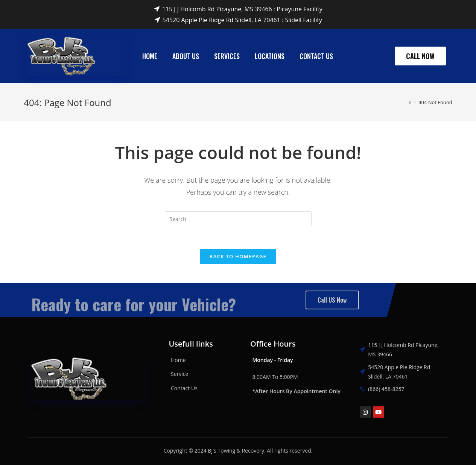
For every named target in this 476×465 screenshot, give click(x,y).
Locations (270, 56)
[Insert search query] (238, 219)
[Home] (410, 102)
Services (227, 56)
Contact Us (316, 56)
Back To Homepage (238, 256)
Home (150, 56)
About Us (186, 56)
